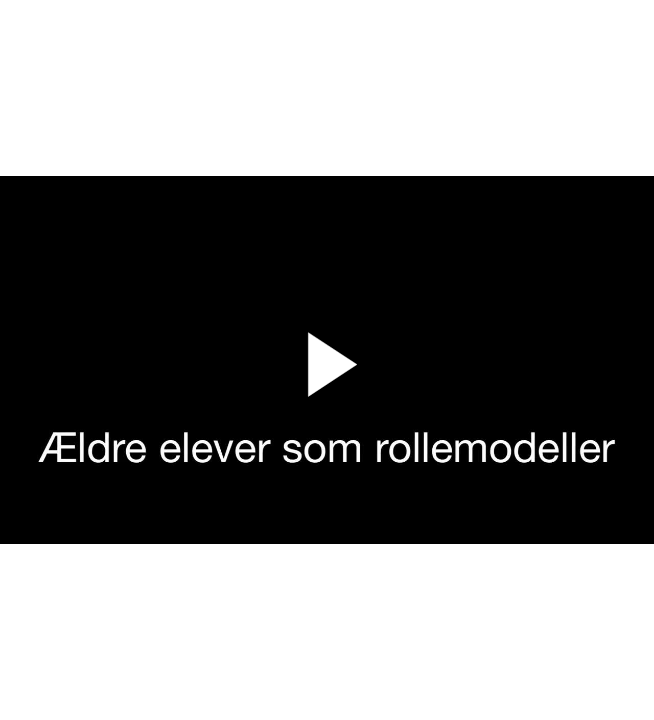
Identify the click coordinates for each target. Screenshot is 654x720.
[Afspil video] (327, 410)
